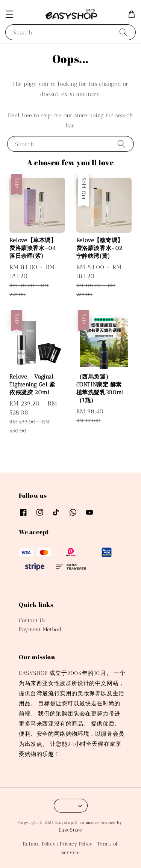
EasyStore (70, 830)
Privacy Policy (76, 844)
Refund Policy (39, 844)
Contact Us (32, 620)
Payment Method (40, 629)
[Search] (123, 32)
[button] (9, 14)
